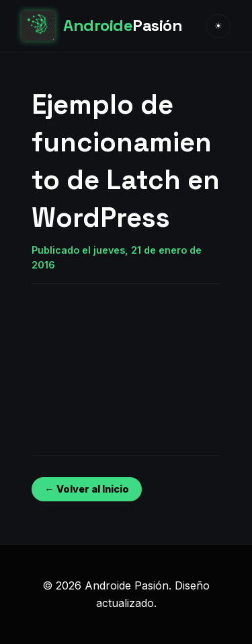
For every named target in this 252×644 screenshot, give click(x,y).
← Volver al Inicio (86, 489)
